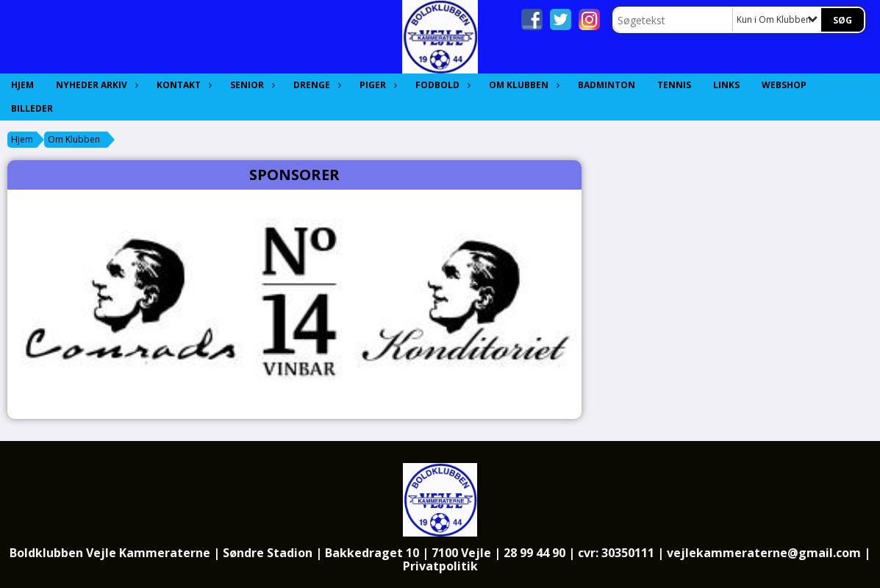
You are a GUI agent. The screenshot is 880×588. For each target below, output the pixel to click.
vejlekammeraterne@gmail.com (764, 553)
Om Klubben (522, 85)
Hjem (22, 85)
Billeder (32, 108)
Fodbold (441, 85)
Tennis (674, 85)
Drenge (315, 85)
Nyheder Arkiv (95, 85)
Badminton (607, 85)
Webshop (784, 85)
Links (726, 85)
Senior (251, 85)
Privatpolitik (440, 566)
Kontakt (182, 85)
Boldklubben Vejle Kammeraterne (110, 553)
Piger (376, 85)
